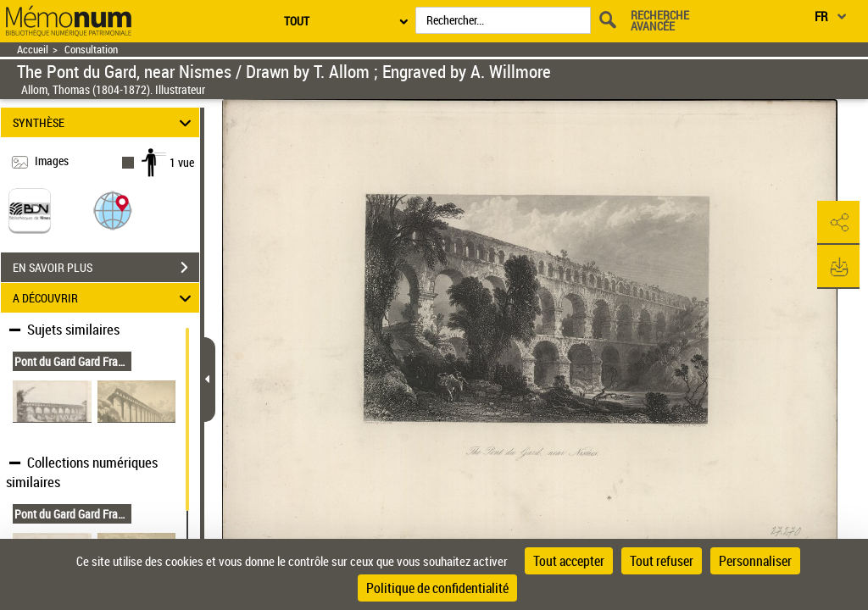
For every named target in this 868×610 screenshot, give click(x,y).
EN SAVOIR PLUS (106, 268)
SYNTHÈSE (105, 122)
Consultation (91, 50)
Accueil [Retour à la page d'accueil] (33, 50)
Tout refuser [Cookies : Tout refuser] (662, 561)
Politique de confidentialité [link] (437, 588)
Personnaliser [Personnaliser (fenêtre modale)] (755, 561)
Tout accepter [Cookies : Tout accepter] (569, 561)
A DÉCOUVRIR (105, 298)
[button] (113, 210)
